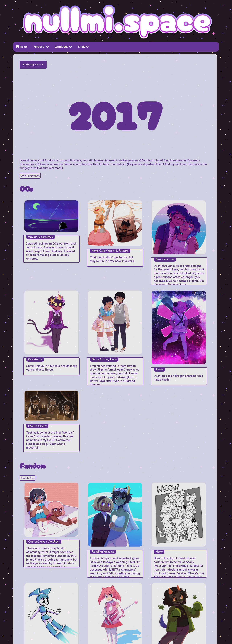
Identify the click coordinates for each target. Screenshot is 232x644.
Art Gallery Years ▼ (33, 65)
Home (22, 47)
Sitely (83, 47)
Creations (64, 47)
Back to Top (27, 478)
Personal (41, 47)
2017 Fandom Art (30, 176)
